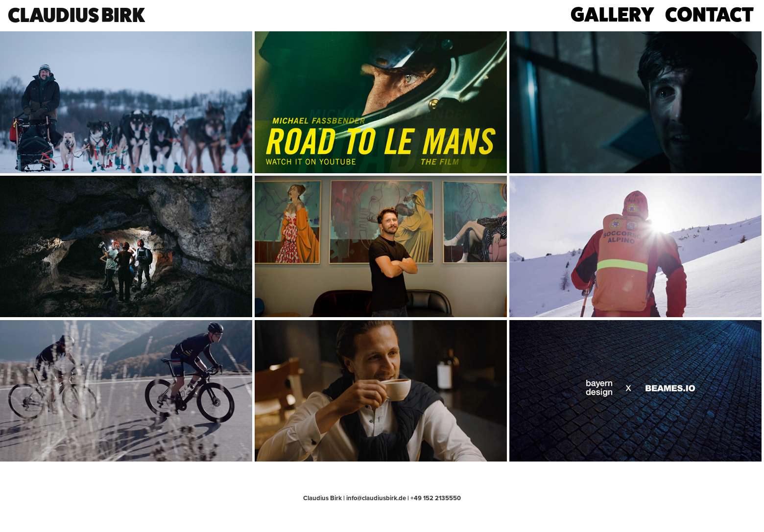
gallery (612, 14)
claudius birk (76, 15)
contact (709, 14)
